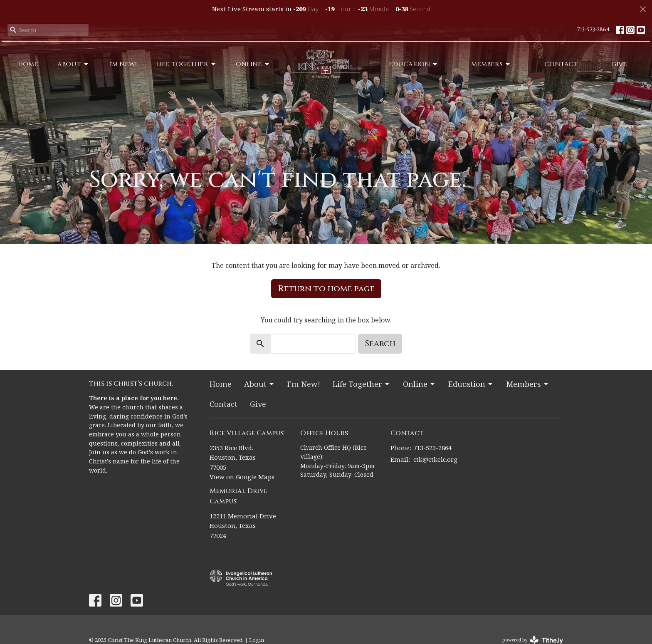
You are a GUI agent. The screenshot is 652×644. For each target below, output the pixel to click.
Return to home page (326, 289)
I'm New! (123, 64)
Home (28, 64)
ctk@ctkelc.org (435, 459)
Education (414, 64)
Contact (561, 64)
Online (253, 64)
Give (619, 64)
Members (491, 64)
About (73, 64)
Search (380, 343)
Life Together (186, 64)
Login (257, 640)
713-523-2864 (593, 30)
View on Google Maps (242, 477)
